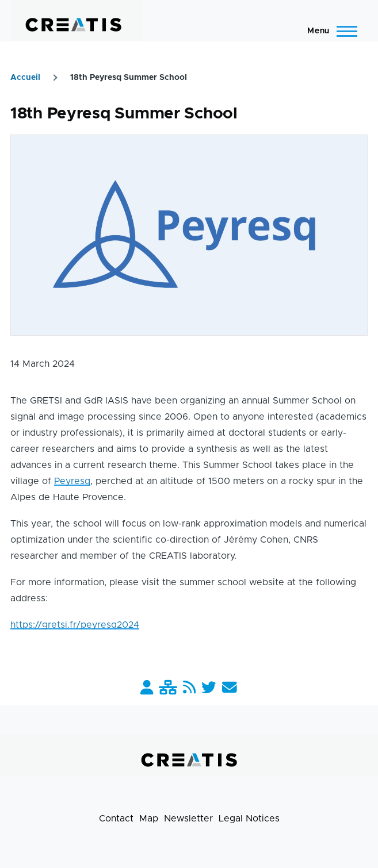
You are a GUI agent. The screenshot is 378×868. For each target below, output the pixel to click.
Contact (116, 819)
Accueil (25, 78)
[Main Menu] (329, 31)
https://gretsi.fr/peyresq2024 (75, 625)
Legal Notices (249, 819)
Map (149, 819)
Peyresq (72, 481)
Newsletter (188, 819)
